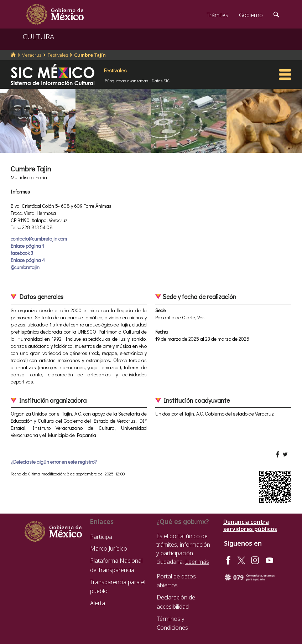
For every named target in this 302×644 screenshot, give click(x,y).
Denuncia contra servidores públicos (250, 525)
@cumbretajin (25, 267)
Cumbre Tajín (90, 55)
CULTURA (38, 37)
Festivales (58, 55)
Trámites (217, 15)
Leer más (197, 562)
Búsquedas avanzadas (126, 81)
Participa (101, 537)
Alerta (98, 603)
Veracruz (32, 55)
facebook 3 (22, 253)
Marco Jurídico (109, 548)
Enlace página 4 (28, 260)
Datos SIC (161, 81)
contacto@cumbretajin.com (39, 239)
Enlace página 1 (27, 246)
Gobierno (251, 15)
